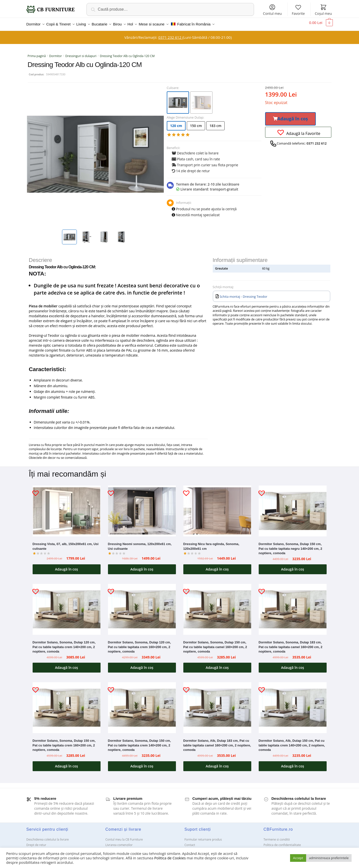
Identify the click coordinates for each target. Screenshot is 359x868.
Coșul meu (323, 10)
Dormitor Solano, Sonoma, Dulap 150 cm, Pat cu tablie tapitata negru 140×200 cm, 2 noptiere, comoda (291, 546)
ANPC (188, 847)
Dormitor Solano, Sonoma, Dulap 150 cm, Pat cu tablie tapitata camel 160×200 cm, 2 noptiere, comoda (215, 644)
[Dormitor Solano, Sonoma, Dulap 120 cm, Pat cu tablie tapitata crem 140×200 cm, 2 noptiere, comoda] (67, 606)
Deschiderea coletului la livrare (48, 836)
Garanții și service (39, 847)
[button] (291, 116)
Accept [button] (298, 858)
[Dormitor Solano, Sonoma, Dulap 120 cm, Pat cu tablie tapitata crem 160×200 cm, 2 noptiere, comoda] (142, 606)
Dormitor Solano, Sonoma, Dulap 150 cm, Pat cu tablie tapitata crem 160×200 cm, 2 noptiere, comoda (64, 742)
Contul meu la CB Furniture (124, 836)
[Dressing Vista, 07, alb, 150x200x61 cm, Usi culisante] (67, 508)
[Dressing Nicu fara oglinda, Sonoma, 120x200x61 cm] (217, 508)
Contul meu (272, 10)
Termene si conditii (277, 836)
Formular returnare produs (203, 836)
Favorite (298, 10)
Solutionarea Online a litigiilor (284, 847)
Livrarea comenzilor (119, 842)
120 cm (176, 123)
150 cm (196, 123)
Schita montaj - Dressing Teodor (243, 294)
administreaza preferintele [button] (329, 858)
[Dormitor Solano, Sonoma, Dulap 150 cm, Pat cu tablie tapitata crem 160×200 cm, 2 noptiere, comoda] (67, 705)
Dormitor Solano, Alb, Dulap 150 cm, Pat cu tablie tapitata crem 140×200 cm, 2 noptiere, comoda (292, 742)
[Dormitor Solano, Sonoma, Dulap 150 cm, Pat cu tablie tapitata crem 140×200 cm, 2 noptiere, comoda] (142, 705)
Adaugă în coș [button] (66, 566)
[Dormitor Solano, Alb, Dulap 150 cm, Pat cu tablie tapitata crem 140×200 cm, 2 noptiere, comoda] (293, 705)
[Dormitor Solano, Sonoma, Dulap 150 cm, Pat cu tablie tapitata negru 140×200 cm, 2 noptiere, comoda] (293, 508)
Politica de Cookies (170, 858)
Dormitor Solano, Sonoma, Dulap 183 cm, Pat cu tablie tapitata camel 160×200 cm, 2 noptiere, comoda (291, 644)
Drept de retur (36, 842)
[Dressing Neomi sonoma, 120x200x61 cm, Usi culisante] (142, 508)
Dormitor (55, 53)
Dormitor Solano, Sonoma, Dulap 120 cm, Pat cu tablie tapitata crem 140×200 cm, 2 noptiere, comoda (64, 644)
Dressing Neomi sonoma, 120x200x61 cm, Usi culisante (140, 543)
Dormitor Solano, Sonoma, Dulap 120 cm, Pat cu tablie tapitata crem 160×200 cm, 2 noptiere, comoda (139, 644)
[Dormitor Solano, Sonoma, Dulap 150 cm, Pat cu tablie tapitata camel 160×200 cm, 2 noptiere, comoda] (217, 606)
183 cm (215, 123)
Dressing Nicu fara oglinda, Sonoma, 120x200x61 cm (211, 543)
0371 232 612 (170, 34)
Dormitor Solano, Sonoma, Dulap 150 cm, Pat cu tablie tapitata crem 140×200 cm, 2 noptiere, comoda (139, 742)
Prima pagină (37, 53)
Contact (190, 842)
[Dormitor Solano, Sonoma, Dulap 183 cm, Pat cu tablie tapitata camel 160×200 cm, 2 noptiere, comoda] (293, 606)
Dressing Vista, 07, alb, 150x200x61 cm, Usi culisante (66, 543)
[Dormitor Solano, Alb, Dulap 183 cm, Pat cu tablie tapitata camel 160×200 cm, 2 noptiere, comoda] (217, 705)
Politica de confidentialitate (282, 842)
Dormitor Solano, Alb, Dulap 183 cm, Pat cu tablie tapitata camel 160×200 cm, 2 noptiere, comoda (217, 742)
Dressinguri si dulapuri (81, 53)
